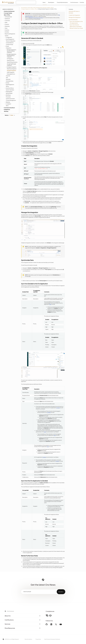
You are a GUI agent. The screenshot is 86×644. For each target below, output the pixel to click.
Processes (8, 97)
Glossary (6, 111)
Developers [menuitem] (51, 2)
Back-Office (33, 8)
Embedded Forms (11, 74)
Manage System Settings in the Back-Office (45, 8)
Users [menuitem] (44, 2)
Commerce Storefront (9, 108)
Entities (7, 83)
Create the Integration (74, 15)
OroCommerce (10, 611)
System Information (10, 99)
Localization (8, 104)
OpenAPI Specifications (12, 62)
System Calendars (10, 90)
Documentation (24, 8)
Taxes (6, 28)
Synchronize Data (73, 20)
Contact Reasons (10, 43)
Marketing (7, 26)
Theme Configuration (11, 41)
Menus (7, 86)
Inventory (7, 30)
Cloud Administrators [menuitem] (62, 2)
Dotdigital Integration (11, 67)
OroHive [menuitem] (82, 2)
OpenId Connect (11, 60)
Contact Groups (9, 44)
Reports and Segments (10, 34)
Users (29, 8)
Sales (6, 22)
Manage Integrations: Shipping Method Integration (11, 55)
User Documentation (8, 9)
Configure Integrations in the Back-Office (29, 9)
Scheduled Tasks (10, 81)
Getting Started (8, 17)
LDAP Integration (11, 72)
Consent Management (11, 100)
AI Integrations (10, 59)
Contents (71, 9)
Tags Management (10, 85)
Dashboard (7, 19)
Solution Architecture (9, 11)
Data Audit (8, 79)
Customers (7, 21)
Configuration (9, 37)
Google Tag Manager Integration (12, 65)
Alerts (7, 106)
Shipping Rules (9, 92)
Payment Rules (9, 93)
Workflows (8, 95)
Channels (8, 76)
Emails (7, 46)
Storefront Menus (9, 88)
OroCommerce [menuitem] (74, 2)
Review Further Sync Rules (76, 28)
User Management (10, 39)
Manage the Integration (75, 17)
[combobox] (26, 2)
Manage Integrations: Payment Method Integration (11, 51)
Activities (7, 32)
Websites (8, 102)
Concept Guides (7, 13)
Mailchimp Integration (12, 69)
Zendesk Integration (11, 71)
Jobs (7, 78)
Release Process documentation (36, 18)
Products (7, 24)
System (6, 36)
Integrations (8, 48)
